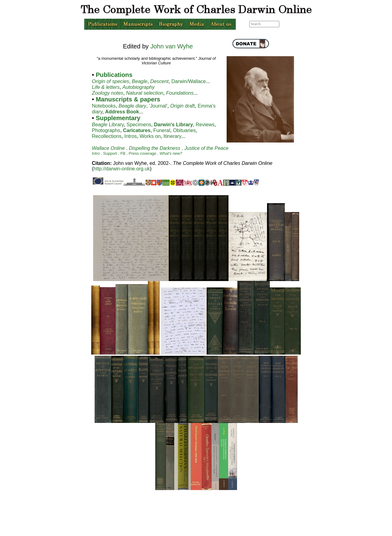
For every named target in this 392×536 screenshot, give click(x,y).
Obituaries (184, 130)
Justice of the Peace (206, 148)
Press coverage (142, 153)
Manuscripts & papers (128, 99)
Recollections (107, 136)
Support (110, 153)
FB (123, 153)
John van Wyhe (172, 46)
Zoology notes (107, 93)
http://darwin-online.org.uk (122, 169)
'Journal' (158, 106)
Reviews (205, 124)
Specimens (139, 124)
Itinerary (172, 136)
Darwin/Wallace (188, 81)
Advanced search (293, 24)
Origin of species (111, 81)
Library (108, 124)
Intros (131, 136)
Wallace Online (108, 148)
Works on (150, 136)
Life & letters (106, 87)
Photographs (106, 130)
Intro (96, 153)
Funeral (162, 130)
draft (183, 106)
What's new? (171, 153)
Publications (113, 75)
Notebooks (104, 106)
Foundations (180, 93)
